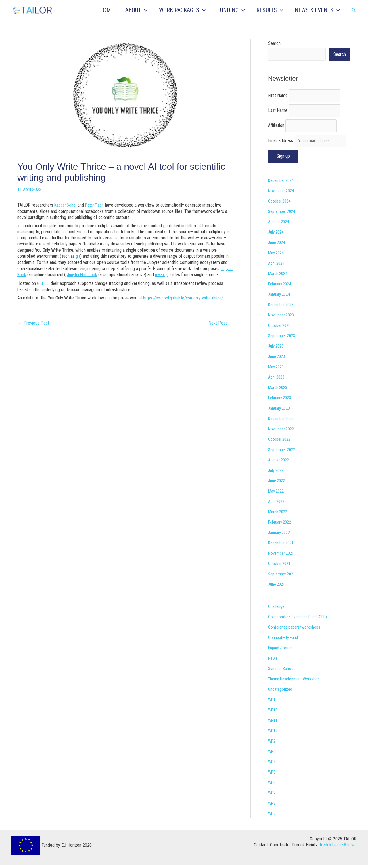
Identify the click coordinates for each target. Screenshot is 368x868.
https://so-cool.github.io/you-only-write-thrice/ (185, 303)
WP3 (272, 755)
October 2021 (280, 567)
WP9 (272, 817)
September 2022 (283, 453)
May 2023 (277, 370)
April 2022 (277, 505)
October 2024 (280, 204)
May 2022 (277, 494)
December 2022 (283, 422)
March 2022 (279, 515)
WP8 (272, 807)
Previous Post (33, 328)
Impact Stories (281, 651)
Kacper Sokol (66, 205)
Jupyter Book (29, 274)
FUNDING (231, 10)
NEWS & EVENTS (317, 10)
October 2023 (280, 329)
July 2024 (277, 235)
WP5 (272, 776)
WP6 (272, 786)
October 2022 (280, 443)
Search (274, 43)
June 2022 (277, 484)
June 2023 (277, 360)
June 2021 (277, 588)
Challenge (277, 610)
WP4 (272, 765)
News (273, 662)
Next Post (221, 328)
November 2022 (283, 432)
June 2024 (277, 246)
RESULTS (270, 10)
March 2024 (279, 277)
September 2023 (283, 339)
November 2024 (283, 194)
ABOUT (136, 10)
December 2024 (283, 184)
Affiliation (276, 128)
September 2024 (283, 215)
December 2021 (283, 546)
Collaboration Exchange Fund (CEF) (299, 620)
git (78, 256)
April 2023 (277, 380)
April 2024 (277, 267)
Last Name (278, 112)
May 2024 (277, 256)
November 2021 (283, 557)
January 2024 (280, 298)
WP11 (273, 724)
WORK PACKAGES (182, 10)
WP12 (273, 734)
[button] (144, 10)
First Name (278, 97)
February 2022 (281, 525)
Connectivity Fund (284, 641)
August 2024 (279, 225)
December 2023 (283, 308)
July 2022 (277, 474)
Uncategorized (281, 693)
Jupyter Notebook (99, 274)
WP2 (272, 744)
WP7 (272, 796)
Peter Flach (98, 205)
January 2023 (280, 412)
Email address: (309, 144)
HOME (107, 10)
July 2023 (277, 349)
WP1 (272, 703)
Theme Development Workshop (296, 682)
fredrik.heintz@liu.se (338, 848)
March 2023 (279, 391)
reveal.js (180, 274)
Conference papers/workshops (296, 631)
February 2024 (281, 287)
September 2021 (283, 577)
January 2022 (280, 536)
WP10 (273, 713)
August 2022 (279, 463)
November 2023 (283, 318)
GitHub (43, 288)
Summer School (282, 672)
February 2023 (281, 401)
